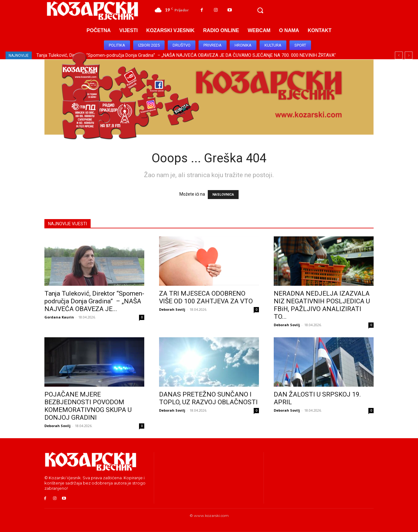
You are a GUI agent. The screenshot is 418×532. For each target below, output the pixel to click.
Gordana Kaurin (59, 317)
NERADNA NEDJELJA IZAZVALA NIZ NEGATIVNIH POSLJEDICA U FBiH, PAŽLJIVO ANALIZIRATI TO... (322, 305)
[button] (260, 10)
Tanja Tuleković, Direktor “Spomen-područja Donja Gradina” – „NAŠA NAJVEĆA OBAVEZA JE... (94, 301)
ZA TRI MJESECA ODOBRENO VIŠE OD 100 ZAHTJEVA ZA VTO (206, 297)
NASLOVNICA (223, 195)
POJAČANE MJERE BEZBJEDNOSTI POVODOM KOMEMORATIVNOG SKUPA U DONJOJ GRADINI (88, 406)
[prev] (399, 55)
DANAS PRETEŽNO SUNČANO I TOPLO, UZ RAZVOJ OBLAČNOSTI (208, 398)
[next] (409, 55)
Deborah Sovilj (172, 309)
